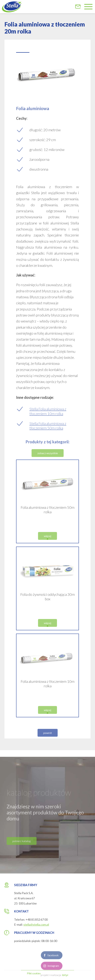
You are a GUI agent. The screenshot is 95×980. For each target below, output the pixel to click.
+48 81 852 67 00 (37, 919)
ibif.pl (65, 975)
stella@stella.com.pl (36, 924)
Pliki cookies (34, 973)
